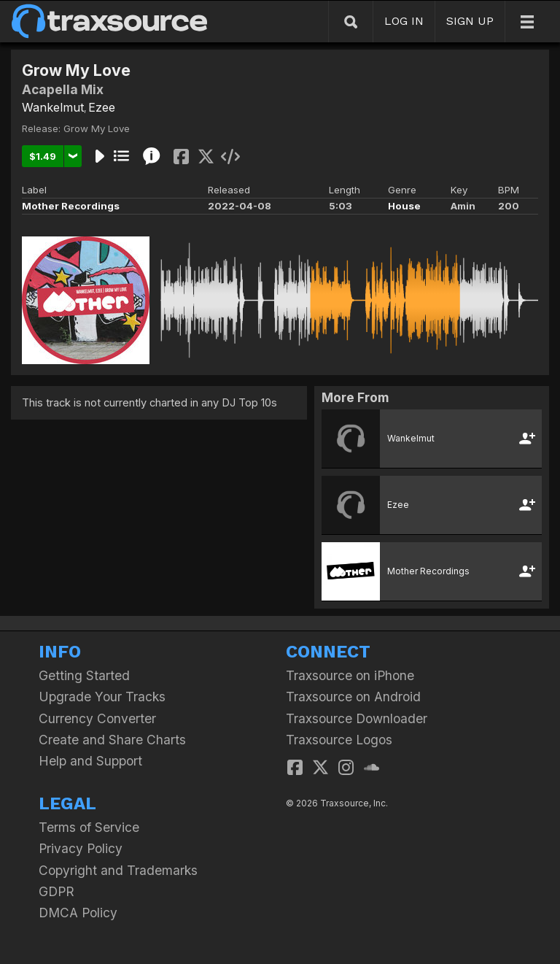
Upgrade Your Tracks (102, 697)
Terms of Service (89, 827)
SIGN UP (470, 21)
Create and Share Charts (112, 740)
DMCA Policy (78, 913)
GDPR (57, 891)
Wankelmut (53, 107)
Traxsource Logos (339, 740)
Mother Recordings (71, 206)
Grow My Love (97, 128)
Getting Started (84, 675)
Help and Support (90, 761)
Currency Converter (97, 718)
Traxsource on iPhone (350, 675)
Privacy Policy (81, 848)
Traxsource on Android (353, 697)
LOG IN (404, 21)
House (404, 206)
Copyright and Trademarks (118, 870)
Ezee (102, 107)
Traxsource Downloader (357, 718)
